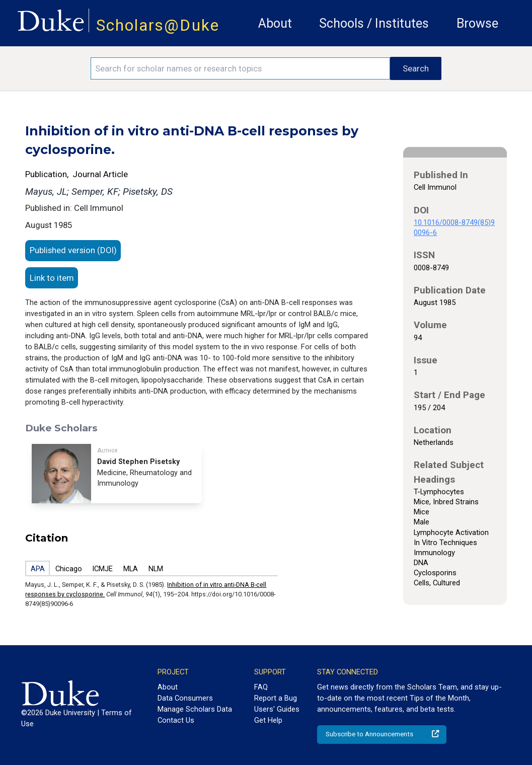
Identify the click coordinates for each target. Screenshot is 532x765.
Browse (477, 23)
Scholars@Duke (158, 25)
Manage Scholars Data (195, 709)
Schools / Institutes (374, 23)
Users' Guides (277, 709)
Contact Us (176, 720)
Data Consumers (185, 698)
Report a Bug (276, 698)
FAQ (261, 687)
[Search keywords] (240, 68)
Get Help (268, 720)
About (275, 23)
